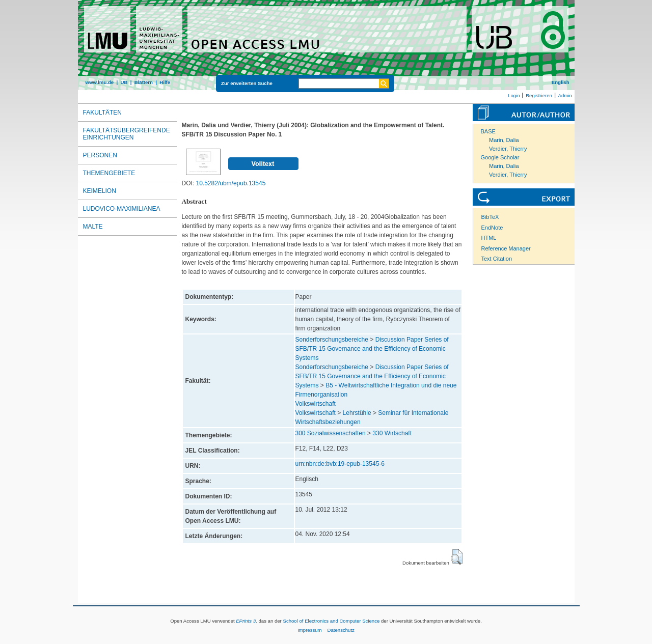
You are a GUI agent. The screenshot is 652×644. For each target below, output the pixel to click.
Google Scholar (500, 157)
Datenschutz (341, 630)
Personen (100, 155)
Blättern (144, 82)
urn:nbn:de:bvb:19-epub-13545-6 (340, 464)
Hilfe (165, 82)
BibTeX (490, 217)
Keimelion (100, 191)
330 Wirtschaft (392, 433)
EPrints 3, (247, 621)
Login (514, 95)
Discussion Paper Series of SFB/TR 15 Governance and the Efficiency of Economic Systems (372, 349)
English (561, 82)
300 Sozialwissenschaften (331, 433)
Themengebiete (109, 173)
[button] (457, 557)
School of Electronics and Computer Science (331, 621)
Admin (565, 95)
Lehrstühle (357, 413)
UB (124, 82)
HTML (489, 238)
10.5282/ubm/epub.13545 (231, 183)
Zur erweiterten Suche (247, 83)
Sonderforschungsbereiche (332, 340)
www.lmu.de (100, 82)
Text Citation (497, 259)
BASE (488, 131)
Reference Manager (506, 248)
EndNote (492, 228)
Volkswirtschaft (316, 404)
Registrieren (539, 95)
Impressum (309, 630)
